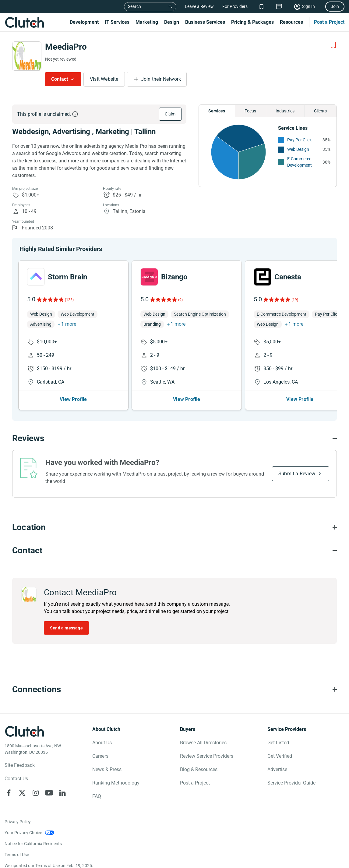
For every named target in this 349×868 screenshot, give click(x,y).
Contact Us (16, 779)
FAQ (97, 796)
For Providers (235, 6)
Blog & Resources (199, 769)
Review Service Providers (207, 756)
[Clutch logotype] (24, 731)
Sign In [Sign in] (308, 6)
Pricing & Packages (252, 22)
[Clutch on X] (22, 793)
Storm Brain (67, 277)
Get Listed (278, 743)
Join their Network (161, 79)
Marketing (147, 22)
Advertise (277, 769)
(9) (180, 300)
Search (134, 6)
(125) (69, 300)
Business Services (205, 22)
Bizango (174, 277)
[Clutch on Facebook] (9, 793)
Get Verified (280, 756)
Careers (100, 756)
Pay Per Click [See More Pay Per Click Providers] (299, 140)
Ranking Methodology (116, 783)
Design (172, 22)
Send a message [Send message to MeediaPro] (66, 628)
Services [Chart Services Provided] (217, 111)
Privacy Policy (18, 822)
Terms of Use (17, 855)
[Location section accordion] (174, 527)
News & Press (107, 769)
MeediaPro (66, 47)
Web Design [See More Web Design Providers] (298, 149)
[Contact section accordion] (174, 551)
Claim (170, 114)
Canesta (288, 277)
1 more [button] (69, 324)
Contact (60, 79)
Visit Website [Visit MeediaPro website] (104, 79)
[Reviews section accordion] (174, 438)
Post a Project (329, 22)
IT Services (117, 22)
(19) (295, 300)
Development (84, 22)
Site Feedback (20, 765)
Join (335, 6)
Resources (291, 22)
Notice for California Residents (33, 844)
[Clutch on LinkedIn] (62, 793)
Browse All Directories (203, 743)
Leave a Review (199, 6)
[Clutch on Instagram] (36, 793)
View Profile (73, 399)
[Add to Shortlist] (333, 45)
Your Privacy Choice (23, 833)
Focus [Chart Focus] (250, 111)
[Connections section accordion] (174, 689)
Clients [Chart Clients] (320, 111)
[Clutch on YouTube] (49, 793)
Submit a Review (297, 474)
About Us (102, 743)
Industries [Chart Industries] (285, 111)
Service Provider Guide (291, 783)
